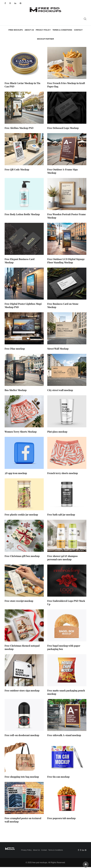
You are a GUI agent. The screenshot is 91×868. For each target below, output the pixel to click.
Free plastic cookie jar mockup (21, 516)
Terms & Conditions (62, 30)
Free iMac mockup (15, 350)
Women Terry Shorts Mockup (21, 433)
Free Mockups (16, 30)
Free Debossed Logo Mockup (63, 129)
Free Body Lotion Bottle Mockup (22, 215)
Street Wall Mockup (58, 350)
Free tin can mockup (58, 778)
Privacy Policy (43, 30)
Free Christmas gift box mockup (22, 557)
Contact (78, 30)
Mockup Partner (45, 40)
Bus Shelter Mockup (16, 391)
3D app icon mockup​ (16, 474)
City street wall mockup (60, 391)
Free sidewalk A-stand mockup (64, 736)
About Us (30, 30)
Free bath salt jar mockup (61, 516)
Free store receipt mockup (19, 602)
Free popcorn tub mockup (61, 819)
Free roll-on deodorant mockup (22, 736)
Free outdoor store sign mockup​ (22, 691)
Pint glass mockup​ (57, 433)
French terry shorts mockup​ (63, 474)
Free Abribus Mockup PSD (19, 129)
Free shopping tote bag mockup (22, 778)
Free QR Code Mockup (17, 170)
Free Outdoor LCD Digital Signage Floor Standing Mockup (66, 262)
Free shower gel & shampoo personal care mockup (62, 559)
